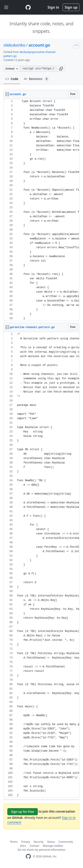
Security (39, 842)
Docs (23, 846)
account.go (39, 45)
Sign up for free (23, 812)
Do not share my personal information (42, 850)
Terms (14, 842)
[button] (61, 69)
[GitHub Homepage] (28, 856)
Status (51, 842)
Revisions (36, 79)
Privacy (26, 842)
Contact (34, 846)
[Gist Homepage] (28, 7)
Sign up (71, 7)
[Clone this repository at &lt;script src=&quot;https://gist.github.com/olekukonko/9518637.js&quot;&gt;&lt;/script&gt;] (39, 69)
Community (66, 842)
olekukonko (14, 45)
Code (12, 79)
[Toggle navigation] (6, 7)
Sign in (53, 7)
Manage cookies (53, 846)
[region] (41, 210)
